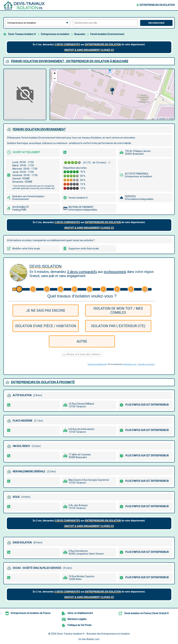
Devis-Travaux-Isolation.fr (22, 34)
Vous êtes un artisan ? (146, 364)
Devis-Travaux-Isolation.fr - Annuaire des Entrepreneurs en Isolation (93, 634)
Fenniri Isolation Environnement (107, 34)
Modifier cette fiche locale (26, 249)
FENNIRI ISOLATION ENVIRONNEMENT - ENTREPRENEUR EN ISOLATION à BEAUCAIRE (70, 61)
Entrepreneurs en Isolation (157, 5)
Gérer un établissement (80, 613)
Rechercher (156, 23)
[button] (112, 91)
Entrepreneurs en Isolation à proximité (43, 382)
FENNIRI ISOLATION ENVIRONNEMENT (39, 129)
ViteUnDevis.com (130, 364)
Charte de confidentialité (97, 364)
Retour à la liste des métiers (82, 354)
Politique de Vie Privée (79, 625)
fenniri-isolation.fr (78, 198)
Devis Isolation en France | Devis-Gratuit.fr (147, 613)
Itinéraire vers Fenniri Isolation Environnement (28, 198)
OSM (171, 119)
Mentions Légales (77, 619)
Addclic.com (93, 639)
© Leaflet (161, 119)
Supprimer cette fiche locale (84, 249)
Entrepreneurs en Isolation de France (31, 613)
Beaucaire (80, 34)
